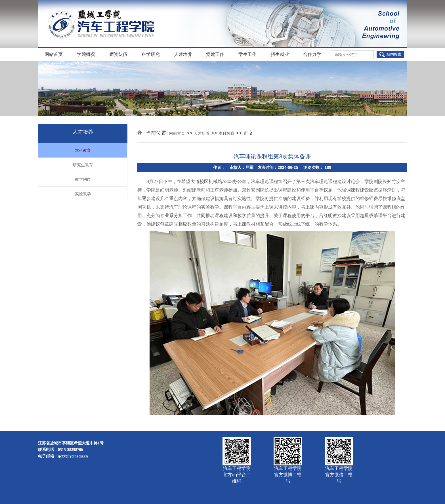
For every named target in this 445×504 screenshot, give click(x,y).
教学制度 (83, 179)
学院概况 (86, 54)
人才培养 (183, 54)
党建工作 (215, 54)
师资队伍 (118, 54)
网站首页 (54, 54)
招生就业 (280, 54)
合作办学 (312, 54)
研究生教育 (83, 165)
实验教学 (83, 194)
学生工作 (247, 54)
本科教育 (83, 150)
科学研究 (151, 54)
